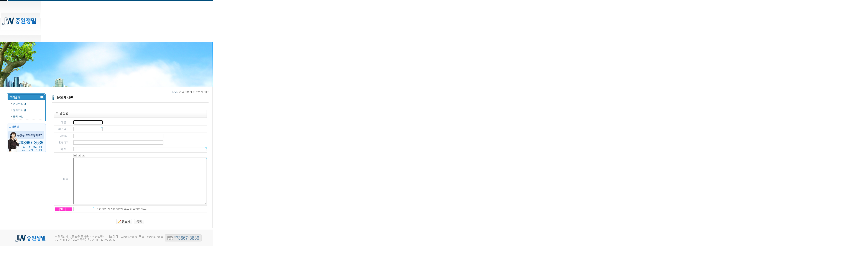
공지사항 (18, 116)
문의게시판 (20, 110)
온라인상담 (20, 104)
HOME (175, 92)
